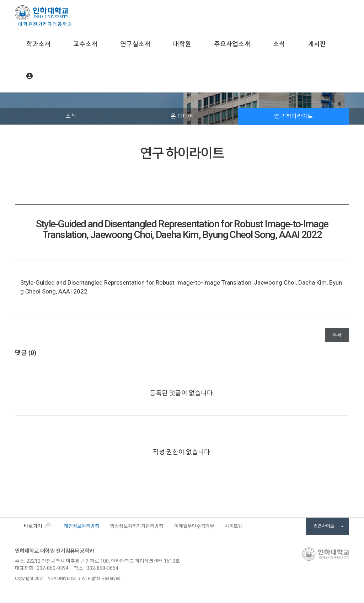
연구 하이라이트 (293, 116)
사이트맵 (234, 526)
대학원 (182, 44)
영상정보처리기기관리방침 (136, 526)
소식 (279, 44)
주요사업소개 (232, 44)
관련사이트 (328, 526)
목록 (337, 335)
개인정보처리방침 (81, 526)
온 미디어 (182, 116)
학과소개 (38, 44)
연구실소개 (135, 44)
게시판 (317, 44)
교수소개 (85, 44)
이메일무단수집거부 (194, 526)
